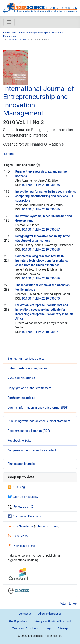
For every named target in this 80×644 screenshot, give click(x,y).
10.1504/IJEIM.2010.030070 (41, 298)
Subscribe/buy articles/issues (27, 368)
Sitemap (63, 628)
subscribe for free (47, 526)
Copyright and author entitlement (29, 388)
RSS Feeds (18, 536)
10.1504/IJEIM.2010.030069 (41, 278)
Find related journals (21, 464)
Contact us (25, 614)
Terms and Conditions (25, 628)
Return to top (68, 604)
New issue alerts (22, 546)
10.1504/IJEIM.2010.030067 (41, 229)
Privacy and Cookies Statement (52, 621)
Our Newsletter (21, 526)
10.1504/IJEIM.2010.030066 (41, 209)
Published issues (17, 40)
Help (48, 628)
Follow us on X (20, 507)
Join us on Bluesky (23, 497)
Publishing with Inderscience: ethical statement (39, 421)
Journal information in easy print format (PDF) (38, 408)
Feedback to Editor (20, 441)
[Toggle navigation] (9, 22)
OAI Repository (18, 621)
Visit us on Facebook (24, 516)
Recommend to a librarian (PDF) (29, 431)
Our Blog (16, 487)
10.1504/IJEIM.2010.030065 (41, 185)
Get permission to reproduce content (32, 450)
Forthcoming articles (21, 398)
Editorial (10, 154)
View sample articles (21, 378)
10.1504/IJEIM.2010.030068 (41, 249)
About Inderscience (50, 614)
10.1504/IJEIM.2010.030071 (41, 332)
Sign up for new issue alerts (26, 359)
